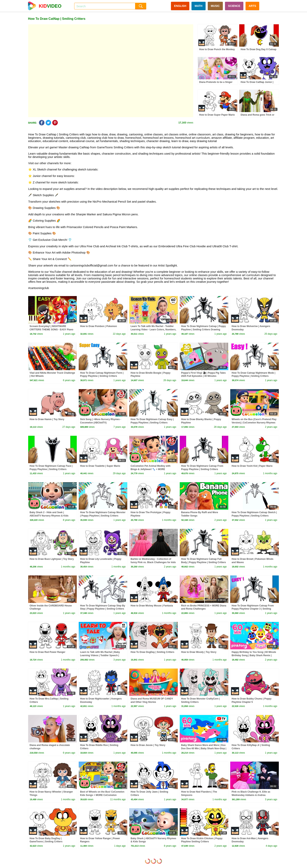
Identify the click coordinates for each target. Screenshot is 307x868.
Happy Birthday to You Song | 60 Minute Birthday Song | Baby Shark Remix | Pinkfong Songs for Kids (254, 655)
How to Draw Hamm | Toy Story (47, 419)
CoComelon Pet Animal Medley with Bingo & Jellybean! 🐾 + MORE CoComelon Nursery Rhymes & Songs (152, 469)
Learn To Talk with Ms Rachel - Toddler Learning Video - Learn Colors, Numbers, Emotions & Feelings (153, 330)
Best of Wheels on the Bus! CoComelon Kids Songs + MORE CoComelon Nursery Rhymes (102, 795)
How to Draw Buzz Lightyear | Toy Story (52, 559)
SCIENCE (234, 6)
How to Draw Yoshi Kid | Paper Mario (252, 466)
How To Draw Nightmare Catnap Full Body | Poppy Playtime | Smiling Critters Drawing (204, 562)
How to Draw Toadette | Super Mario (100, 466)
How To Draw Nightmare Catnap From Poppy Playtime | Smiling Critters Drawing (202, 469)
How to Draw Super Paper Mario (217, 115)
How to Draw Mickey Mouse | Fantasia (152, 606)
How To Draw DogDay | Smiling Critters (152, 652)
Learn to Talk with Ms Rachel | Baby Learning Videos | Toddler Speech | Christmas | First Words (100, 655)
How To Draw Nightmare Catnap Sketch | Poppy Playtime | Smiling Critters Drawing (254, 516)
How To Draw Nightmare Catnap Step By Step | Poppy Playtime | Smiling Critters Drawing (103, 609)
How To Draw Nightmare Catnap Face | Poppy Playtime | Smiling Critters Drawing (51, 469)
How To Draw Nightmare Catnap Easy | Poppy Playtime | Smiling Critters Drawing (152, 423)
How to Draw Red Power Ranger (47, 652)
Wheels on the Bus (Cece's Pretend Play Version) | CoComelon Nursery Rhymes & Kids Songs (254, 423)
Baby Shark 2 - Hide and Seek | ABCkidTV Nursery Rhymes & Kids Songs (49, 516)
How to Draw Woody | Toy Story (199, 652)
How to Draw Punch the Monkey (217, 49)
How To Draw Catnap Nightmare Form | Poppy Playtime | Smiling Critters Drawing (102, 376)
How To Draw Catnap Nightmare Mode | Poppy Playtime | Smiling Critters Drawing (253, 376)
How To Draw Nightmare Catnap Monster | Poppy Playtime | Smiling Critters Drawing (103, 516)
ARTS (252, 6)
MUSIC (215, 6)
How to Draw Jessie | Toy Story (148, 745)
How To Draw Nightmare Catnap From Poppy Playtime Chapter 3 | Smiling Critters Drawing (253, 609)
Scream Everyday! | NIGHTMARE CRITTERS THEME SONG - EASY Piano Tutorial (51, 330)
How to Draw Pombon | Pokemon (98, 326)
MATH (198, 6)
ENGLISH (180, 6)
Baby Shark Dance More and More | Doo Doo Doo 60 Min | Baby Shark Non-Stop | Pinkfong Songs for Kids (204, 748)
